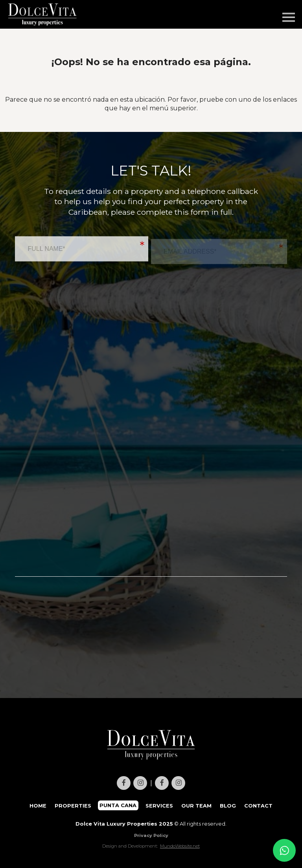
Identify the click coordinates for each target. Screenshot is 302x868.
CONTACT (258, 805)
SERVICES (159, 805)
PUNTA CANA (118, 805)
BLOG (228, 805)
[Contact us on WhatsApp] (284, 850)
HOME (38, 805)
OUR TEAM (196, 805)
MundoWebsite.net (180, 846)
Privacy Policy (151, 835)
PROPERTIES (73, 805)
